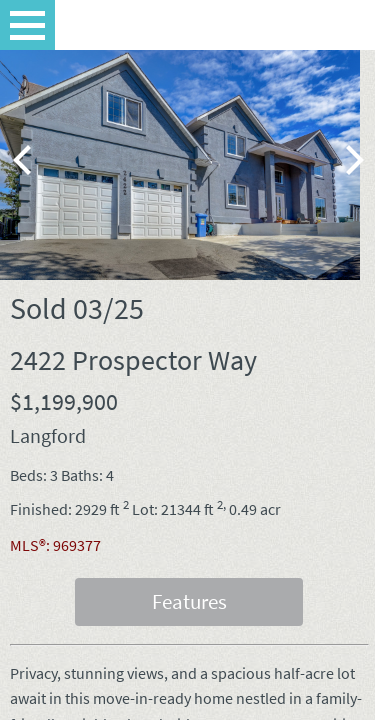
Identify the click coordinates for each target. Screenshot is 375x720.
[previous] (25, 160)
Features (189, 601)
